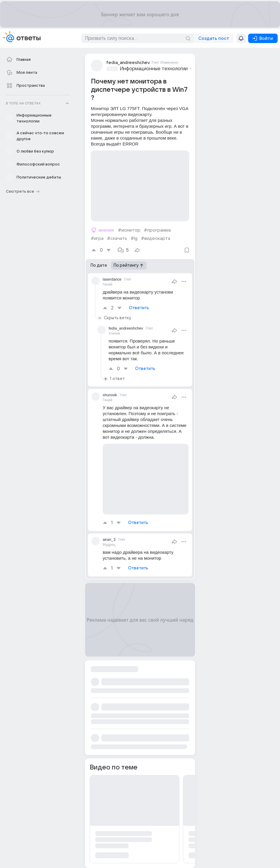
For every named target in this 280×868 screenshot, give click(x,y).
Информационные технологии (154, 69)
